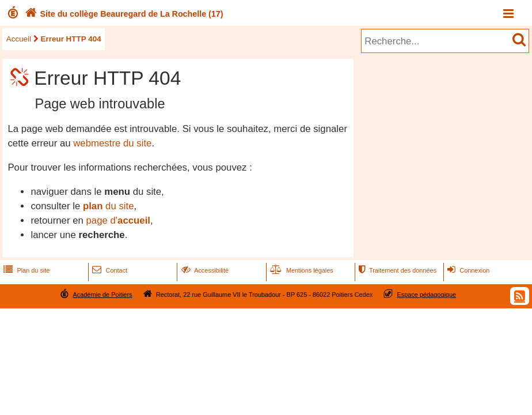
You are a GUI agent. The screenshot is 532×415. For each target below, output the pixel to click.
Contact (109, 270)
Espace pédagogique (427, 295)
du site (109, 206)
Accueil (19, 39)
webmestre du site (112, 143)
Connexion (467, 270)
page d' (118, 220)
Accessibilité (204, 270)
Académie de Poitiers (102, 295)
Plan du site (25, 270)
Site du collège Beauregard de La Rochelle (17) (123, 14)
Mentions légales (301, 270)
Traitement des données (396, 270)
